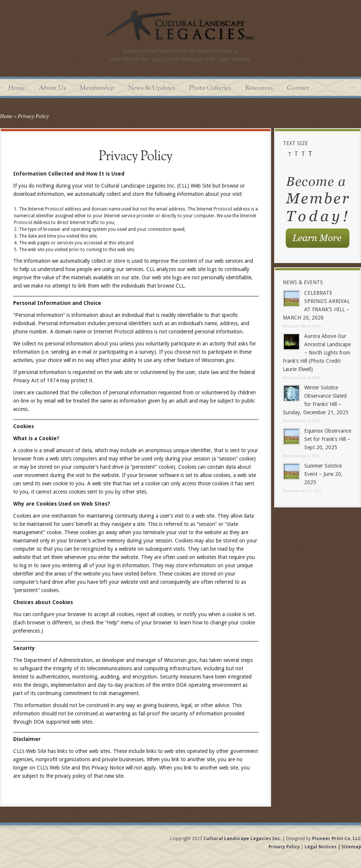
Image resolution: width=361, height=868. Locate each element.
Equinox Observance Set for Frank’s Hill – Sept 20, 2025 (328, 439)
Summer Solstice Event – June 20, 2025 (323, 474)
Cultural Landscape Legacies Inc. (242, 839)
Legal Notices (321, 847)
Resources (259, 88)
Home (17, 88)
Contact (298, 88)
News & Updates (152, 88)
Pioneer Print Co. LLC (337, 839)
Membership (97, 88)
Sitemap (351, 847)
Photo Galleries (210, 88)
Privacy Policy (285, 847)
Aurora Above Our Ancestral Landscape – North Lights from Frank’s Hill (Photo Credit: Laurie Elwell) (317, 353)
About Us (53, 88)
